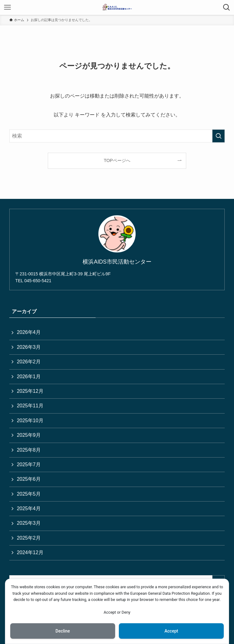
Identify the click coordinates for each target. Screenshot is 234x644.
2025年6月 (29, 479)
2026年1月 (29, 377)
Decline (63, 631)
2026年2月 (29, 362)
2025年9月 (29, 435)
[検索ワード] (117, 136)
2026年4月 (29, 332)
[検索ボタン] (227, 7)
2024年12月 (30, 552)
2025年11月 (30, 406)
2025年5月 (29, 494)
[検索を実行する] (218, 136)
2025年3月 (29, 523)
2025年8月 (29, 450)
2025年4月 (29, 508)
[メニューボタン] (7, 7)
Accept (171, 631)
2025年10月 (30, 421)
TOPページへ (117, 160)
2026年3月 (29, 347)
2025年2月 (29, 538)
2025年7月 (29, 464)
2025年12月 (30, 391)
